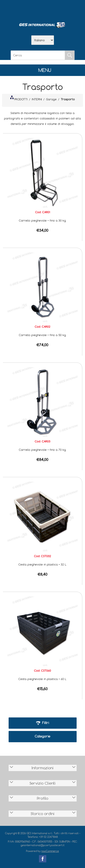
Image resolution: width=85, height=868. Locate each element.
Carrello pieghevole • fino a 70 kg (42, 450)
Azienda (31, 9)
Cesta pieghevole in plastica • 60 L (42, 679)
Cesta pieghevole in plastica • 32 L (42, 564)
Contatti (54, 9)
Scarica (43, 9)
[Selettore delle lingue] (43, 40)
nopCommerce (50, 851)
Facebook (43, 859)
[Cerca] (38, 55)
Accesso (66, 9)
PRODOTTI (19, 98)
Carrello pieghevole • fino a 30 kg (42, 220)
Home (19, 9)
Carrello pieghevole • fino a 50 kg (42, 335)
